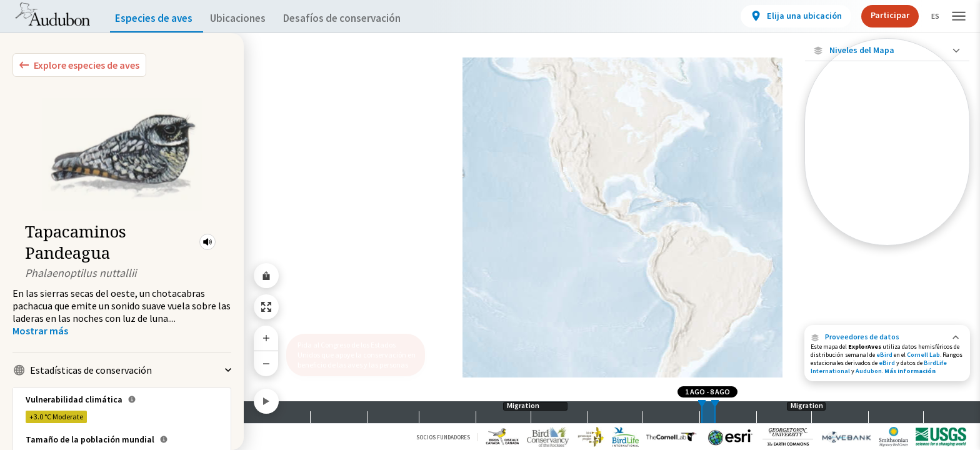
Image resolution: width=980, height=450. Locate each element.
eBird (884, 355)
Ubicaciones (249, 18)
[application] (490, 225)
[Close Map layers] (887, 50)
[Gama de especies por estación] (887, 172)
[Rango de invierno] (887, 214)
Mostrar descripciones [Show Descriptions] (887, 248)
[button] (207, 242)
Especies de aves (157, 18)
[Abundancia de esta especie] (887, 135)
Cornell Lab (923, 355)
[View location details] (785, 16)
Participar (879, 15)
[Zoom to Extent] (266, 307)
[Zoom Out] (266, 363)
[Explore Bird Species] (79, 65)
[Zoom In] (266, 338)
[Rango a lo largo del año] (887, 236)
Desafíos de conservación (362, 18)
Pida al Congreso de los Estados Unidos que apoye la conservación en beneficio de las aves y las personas (352, 350)
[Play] (266, 401)
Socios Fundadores (443, 437)
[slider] (702, 412)
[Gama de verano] (887, 193)
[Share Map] (266, 276)
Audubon (869, 371)
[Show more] (40, 331)
